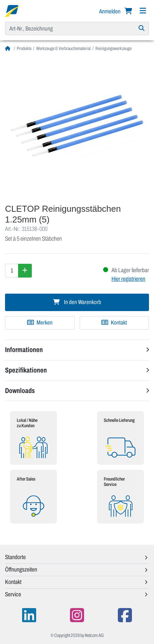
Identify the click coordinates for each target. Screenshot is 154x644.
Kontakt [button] (13, 582)
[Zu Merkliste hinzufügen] (40, 323)
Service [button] (13, 594)
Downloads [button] (20, 391)
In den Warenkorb (77, 302)
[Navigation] (143, 11)
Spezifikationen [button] (26, 370)
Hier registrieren (128, 279)
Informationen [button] (24, 350)
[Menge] (12, 270)
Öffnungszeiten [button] (21, 569)
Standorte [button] (15, 557)
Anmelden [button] (110, 11)
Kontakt (114, 323)
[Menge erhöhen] (25, 270)
